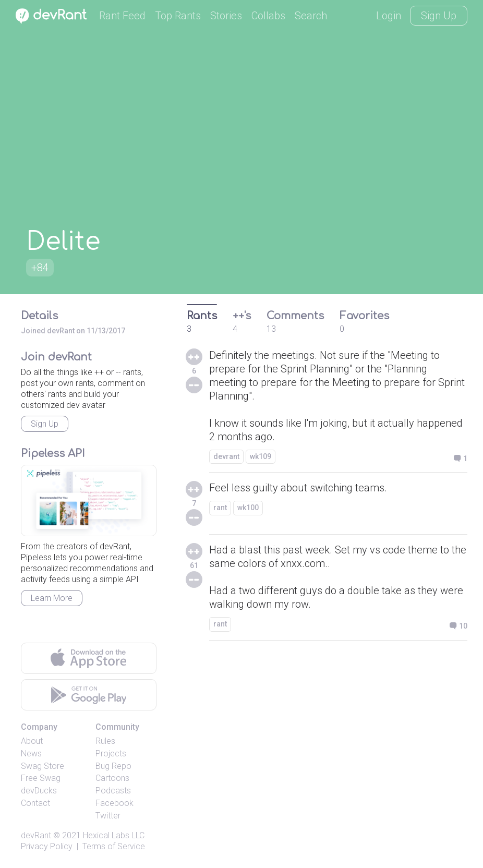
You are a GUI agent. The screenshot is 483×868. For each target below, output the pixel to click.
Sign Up (439, 16)
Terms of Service (114, 846)
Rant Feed (122, 16)
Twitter (108, 816)
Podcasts (113, 791)
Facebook (114, 803)
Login (389, 16)
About (32, 741)
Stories (226, 16)
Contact (35, 803)
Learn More (52, 598)
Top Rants (178, 16)
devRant (36, 835)
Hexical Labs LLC (114, 835)
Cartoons (112, 778)
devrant (226, 456)
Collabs (268, 16)
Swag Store (43, 766)
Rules (105, 741)
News (31, 754)
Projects (111, 754)
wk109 (261, 456)
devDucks (39, 791)
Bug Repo (113, 766)
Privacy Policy (47, 846)
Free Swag (41, 778)
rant (220, 508)
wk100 (248, 508)
